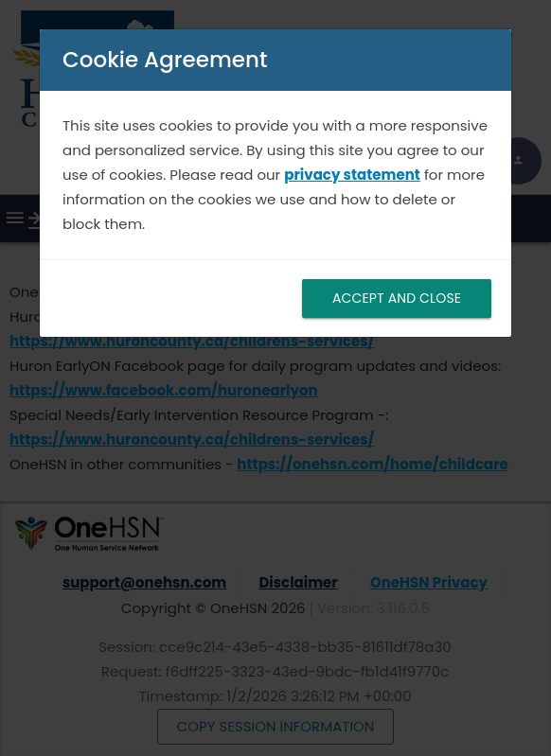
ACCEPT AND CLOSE (397, 298)
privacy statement (352, 175)
